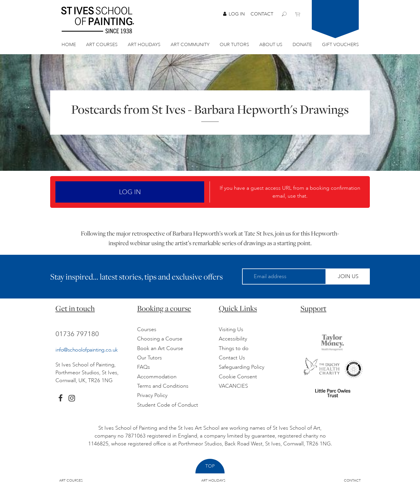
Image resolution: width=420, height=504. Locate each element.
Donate (302, 45)
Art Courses (102, 45)
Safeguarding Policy (242, 367)
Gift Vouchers (340, 45)
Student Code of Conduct (168, 405)
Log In (234, 14)
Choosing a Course (160, 339)
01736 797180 (77, 334)
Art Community (190, 45)
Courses (147, 329)
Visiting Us (231, 329)
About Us (271, 45)
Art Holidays (144, 45)
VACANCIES (233, 386)
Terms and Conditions (163, 386)
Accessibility (233, 339)
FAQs (143, 367)
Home (69, 45)
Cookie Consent (238, 377)
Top (210, 466)
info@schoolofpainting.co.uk (87, 350)
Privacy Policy (152, 395)
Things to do (234, 348)
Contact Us (232, 358)
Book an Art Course (160, 348)
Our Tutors (234, 45)
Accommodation (157, 377)
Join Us (348, 276)
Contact (262, 14)
